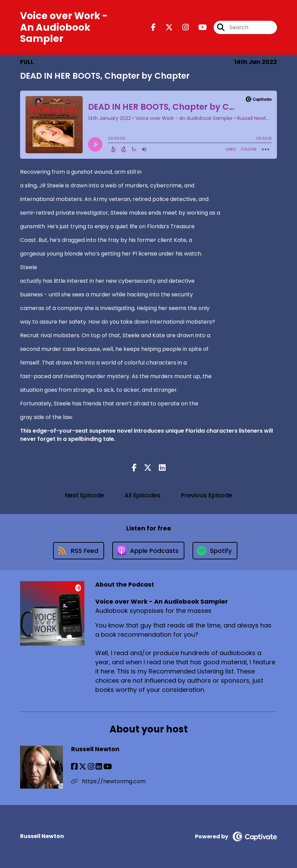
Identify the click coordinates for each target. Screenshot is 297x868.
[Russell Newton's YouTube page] (108, 767)
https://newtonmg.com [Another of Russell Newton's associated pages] (108, 781)
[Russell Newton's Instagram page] (91, 767)
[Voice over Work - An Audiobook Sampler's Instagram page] (181, 27)
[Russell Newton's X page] (83, 767)
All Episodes (143, 495)
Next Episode (85, 495)
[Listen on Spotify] (215, 551)
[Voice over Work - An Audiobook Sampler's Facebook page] (153, 27)
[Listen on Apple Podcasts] (148, 551)
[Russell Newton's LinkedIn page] (99, 767)
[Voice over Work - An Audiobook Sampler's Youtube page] (199, 27)
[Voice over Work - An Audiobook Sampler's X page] (165, 27)
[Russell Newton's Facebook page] (74, 767)
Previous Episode (207, 495)
